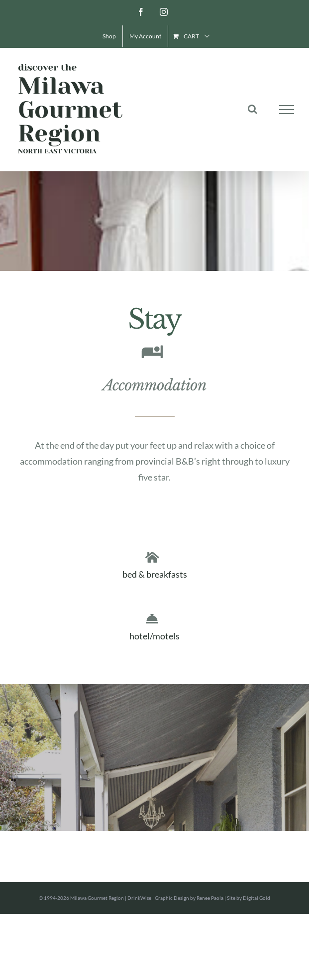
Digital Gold (257, 898)
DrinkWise (139, 898)
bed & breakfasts (155, 574)
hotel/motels (154, 636)
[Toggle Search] (253, 109)
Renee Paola (210, 898)
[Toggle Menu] (287, 110)
